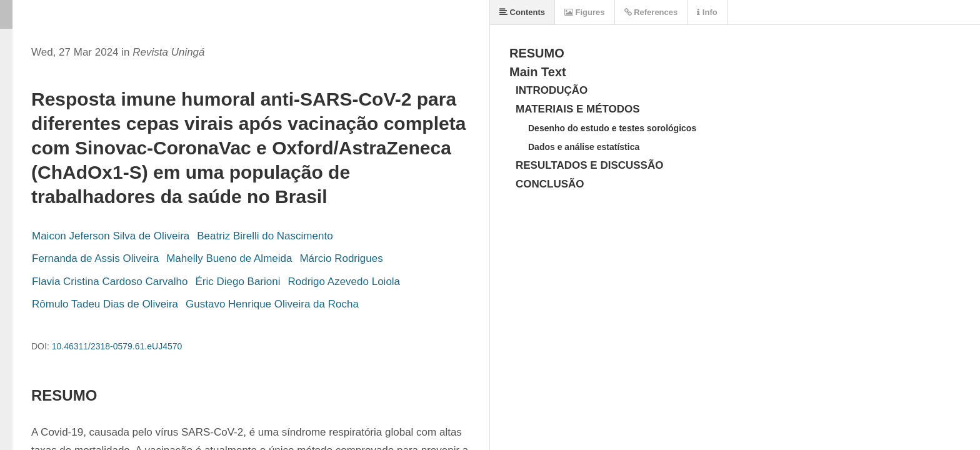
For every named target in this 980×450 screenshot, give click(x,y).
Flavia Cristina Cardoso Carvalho (110, 282)
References (651, 12)
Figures (585, 12)
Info (707, 12)
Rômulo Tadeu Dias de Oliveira (105, 304)
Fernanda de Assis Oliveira (95, 258)
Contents (522, 12)
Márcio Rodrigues (341, 258)
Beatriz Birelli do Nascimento (265, 236)
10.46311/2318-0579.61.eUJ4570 (117, 346)
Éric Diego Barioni (237, 282)
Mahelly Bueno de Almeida (229, 258)
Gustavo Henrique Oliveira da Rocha (272, 304)
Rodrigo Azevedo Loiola (344, 282)
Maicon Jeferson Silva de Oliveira (111, 236)
